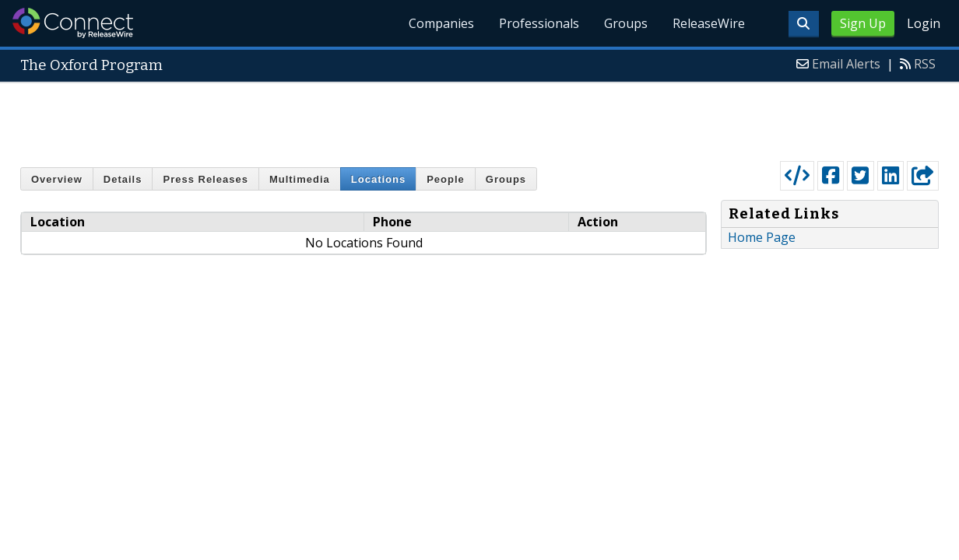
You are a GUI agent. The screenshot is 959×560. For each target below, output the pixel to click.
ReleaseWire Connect (73, 23)
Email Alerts (846, 64)
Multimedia (300, 179)
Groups (626, 23)
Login (924, 23)
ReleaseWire (709, 23)
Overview (57, 179)
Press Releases (205, 179)
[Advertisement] (479, 118)
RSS (925, 64)
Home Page (762, 237)
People (446, 179)
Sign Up (863, 23)
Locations (378, 179)
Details (123, 179)
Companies (441, 23)
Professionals (539, 23)
